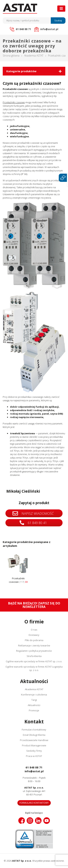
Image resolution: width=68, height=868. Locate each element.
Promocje (34, 710)
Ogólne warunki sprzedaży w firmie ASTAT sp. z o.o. (34, 661)
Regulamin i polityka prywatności (34, 651)
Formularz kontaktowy (34, 730)
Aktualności (34, 705)
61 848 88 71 (34, 767)
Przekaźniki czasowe (14, 102)
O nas (34, 630)
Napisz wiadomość (33, 513)
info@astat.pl (34, 771)
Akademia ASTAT (34, 56)
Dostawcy (34, 635)
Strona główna (11, 56)
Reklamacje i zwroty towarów (34, 645)
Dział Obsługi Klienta (34, 735)
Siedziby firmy (34, 751)
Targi (34, 700)
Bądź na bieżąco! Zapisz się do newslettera (34, 605)
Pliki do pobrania (34, 640)
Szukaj (58, 20)
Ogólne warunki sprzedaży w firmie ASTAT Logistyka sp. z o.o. (34, 668)
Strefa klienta (34, 656)
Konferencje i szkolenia (34, 695)
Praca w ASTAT (34, 756)
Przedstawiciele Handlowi (34, 740)
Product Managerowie (34, 745)
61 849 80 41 (33, 523)
